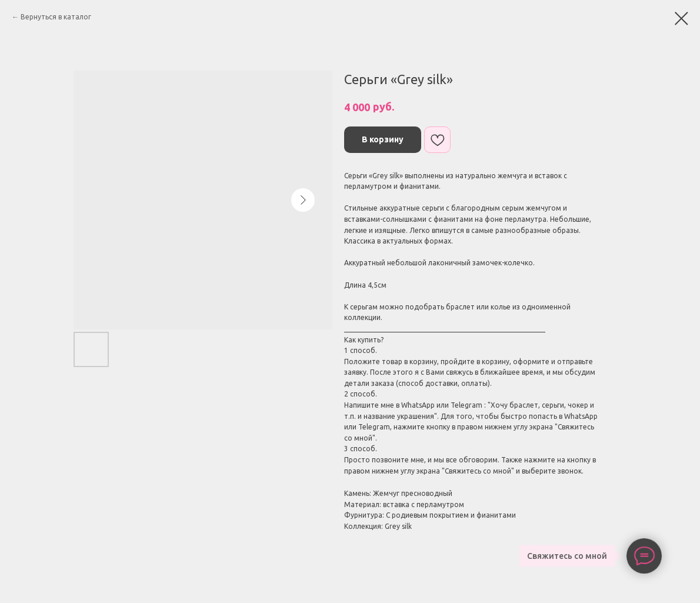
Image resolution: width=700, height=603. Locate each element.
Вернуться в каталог (56, 17)
